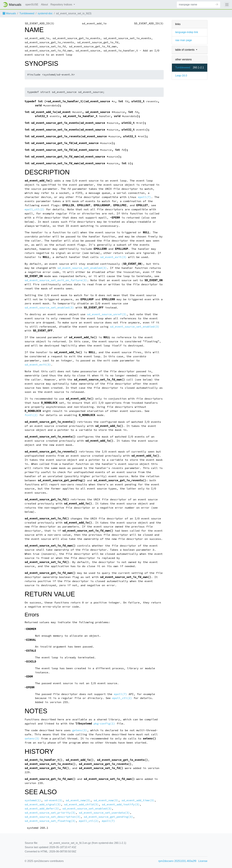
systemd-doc (45, 13)
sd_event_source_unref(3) (107, 314)
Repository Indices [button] (62, 5)
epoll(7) (145, 197)
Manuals (9, 13)
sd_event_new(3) (78, 800)
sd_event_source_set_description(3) (53, 817)
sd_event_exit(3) (113, 257)
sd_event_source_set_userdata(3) (104, 813)
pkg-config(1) (104, 724)
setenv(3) (32, 739)
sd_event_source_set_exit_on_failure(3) (56, 280)
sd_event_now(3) (106, 800)
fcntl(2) (31, 415)
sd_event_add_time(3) (138, 800)
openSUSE (32, 5)
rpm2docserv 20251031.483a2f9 (177, 861)
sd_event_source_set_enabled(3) (82, 268)
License (203, 861)
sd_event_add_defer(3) (42, 809)
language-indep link (187, 32)
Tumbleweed (27, 13)
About (44, 5)
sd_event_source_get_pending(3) (108, 817)
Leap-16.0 (181, 76)
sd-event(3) (53, 800)
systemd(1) (33, 800)
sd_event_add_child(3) (81, 804)
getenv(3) (80, 730)
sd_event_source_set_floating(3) (50, 821)
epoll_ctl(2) (35, 209)
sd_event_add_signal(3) (43, 804)
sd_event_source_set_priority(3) (50, 813)
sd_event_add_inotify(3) (121, 804)
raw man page (184, 40)
